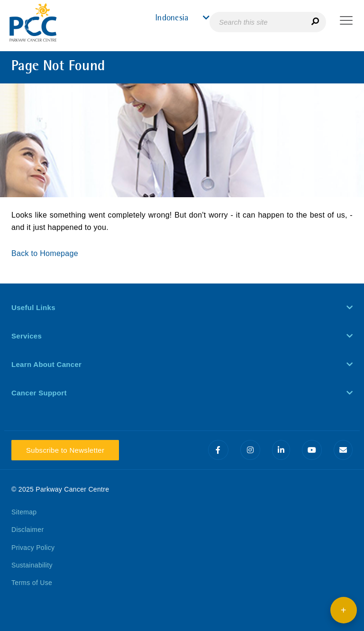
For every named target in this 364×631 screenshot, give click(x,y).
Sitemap (24, 512)
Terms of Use (32, 583)
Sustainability (32, 565)
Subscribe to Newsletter (65, 450)
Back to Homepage (46, 253)
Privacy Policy (33, 548)
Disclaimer (27, 530)
